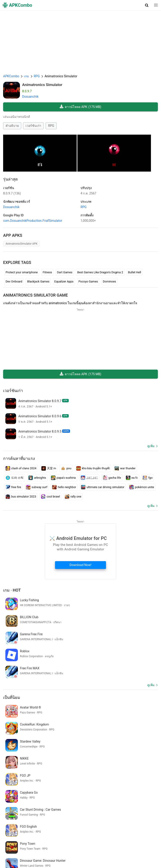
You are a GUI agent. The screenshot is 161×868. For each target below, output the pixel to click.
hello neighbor (64, 487)
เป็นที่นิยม (12, 663)
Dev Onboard (14, 281)
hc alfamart (115, 803)
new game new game (87, 810)
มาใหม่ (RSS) (77, 859)
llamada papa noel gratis (47, 803)
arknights (37, 478)
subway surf (37, 487)
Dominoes (109, 281)
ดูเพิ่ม (151, 446)
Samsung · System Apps (21, 859)
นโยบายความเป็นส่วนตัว (104, 846)
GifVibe (110, 853)
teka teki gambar (59, 810)
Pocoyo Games (88, 281)
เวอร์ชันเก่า (33, 126)
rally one (73, 497)
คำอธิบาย (12, 126)
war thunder (125, 468)
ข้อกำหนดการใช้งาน (71, 846)
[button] (147, 5)
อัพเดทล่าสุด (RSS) (53, 859)
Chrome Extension (17, 853)
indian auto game (16, 803)
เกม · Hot (12, 590)
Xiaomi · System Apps (132, 853)
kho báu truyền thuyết (93, 468)
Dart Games (65, 272)
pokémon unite (142, 487)
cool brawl (50, 497)
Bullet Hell (135, 272)
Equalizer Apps (64, 281)
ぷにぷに (89, 478)
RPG (51, 126)
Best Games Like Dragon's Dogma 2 (100, 272)
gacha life (112, 478)
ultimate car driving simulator (103, 487)
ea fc (132, 478)
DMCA (128, 846)
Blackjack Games (38, 281)
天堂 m (49, 468)
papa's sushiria (63, 478)
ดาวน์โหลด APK (80, 107)
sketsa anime (96, 803)
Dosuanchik (30, 97)
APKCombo (11, 76)
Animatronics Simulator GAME (36, 295)
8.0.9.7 (12, 193)
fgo (148, 478)
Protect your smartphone (22, 272)
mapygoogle (134, 803)
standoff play (76, 803)
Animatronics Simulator (42, 85)
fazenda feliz (36, 810)
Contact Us (143, 846)
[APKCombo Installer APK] (80, 773)
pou (66, 468)
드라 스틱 (15, 478)
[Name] (76, 827)
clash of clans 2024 (21, 468)
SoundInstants (92, 853)
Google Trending (68, 853)
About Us (48, 846)
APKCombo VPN (43, 853)
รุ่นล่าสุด (11, 179)
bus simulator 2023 (21, 497)
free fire (13, 487)
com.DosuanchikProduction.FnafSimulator (33, 221)
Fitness (47, 272)
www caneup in (14, 810)
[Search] (154, 827)
